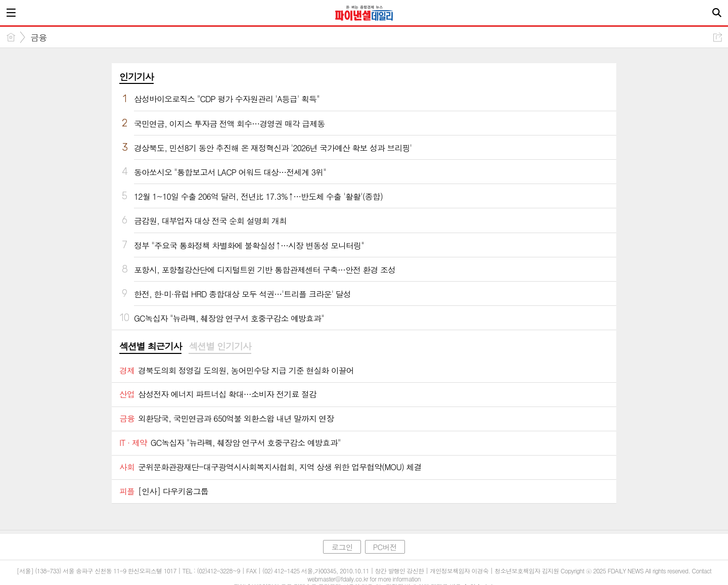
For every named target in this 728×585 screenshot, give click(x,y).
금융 (38, 37)
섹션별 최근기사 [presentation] (150, 346)
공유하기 (718, 37)
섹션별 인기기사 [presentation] (220, 346)
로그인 (342, 547)
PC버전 (385, 547)
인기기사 (136, 77)
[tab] (150, 347)
